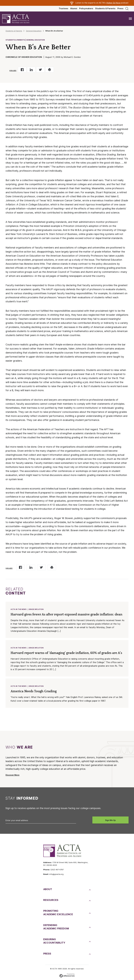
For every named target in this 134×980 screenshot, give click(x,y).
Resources (51, 900)
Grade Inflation (36, 609)
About (48, 889)
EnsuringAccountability (54, 941)
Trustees (63, 9)
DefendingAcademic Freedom (56, 927)
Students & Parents (105, 9)
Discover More (12, 775)
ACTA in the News (19, 609)
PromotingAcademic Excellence (58, 912)
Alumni (74, 9)
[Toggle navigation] (130, 19)
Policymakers (86, 9)
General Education (34, 31)
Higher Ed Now (113, 3)
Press (120, 9)
